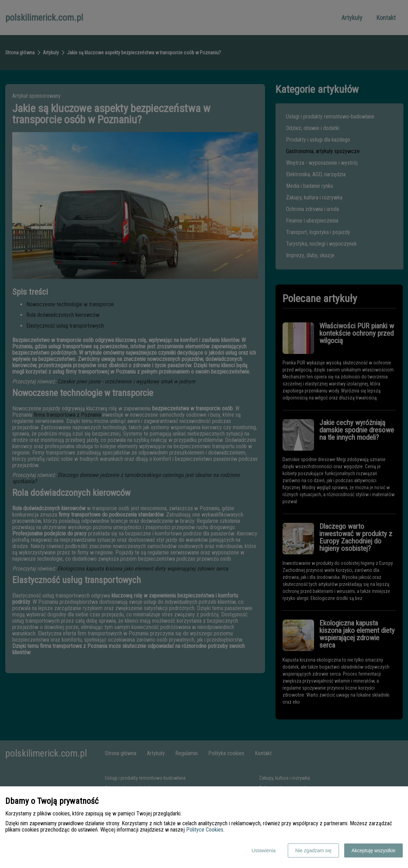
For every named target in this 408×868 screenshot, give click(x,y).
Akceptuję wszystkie (373, 850)
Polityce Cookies (205, 830)
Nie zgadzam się (313, 850)
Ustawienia (264, 850)
